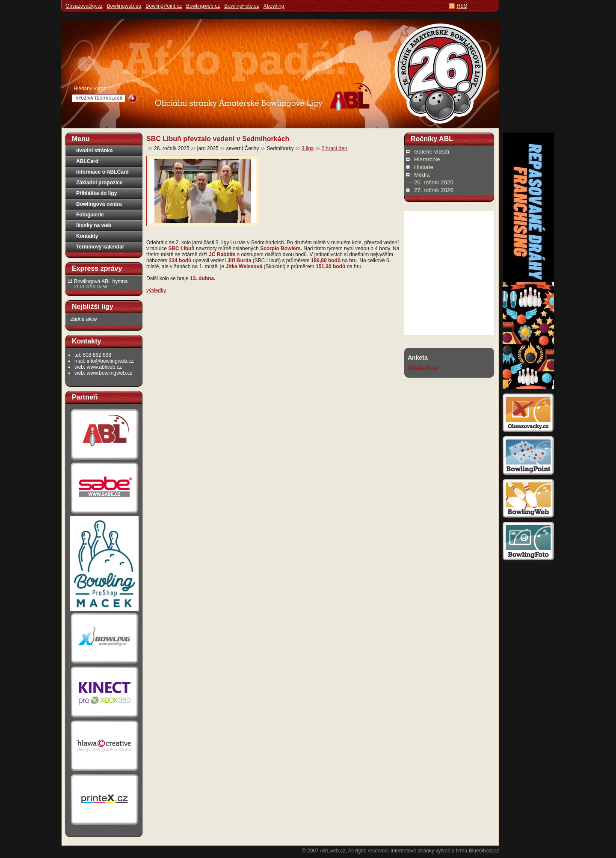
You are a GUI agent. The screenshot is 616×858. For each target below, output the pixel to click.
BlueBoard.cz (423, 367)
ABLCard (87, 161)
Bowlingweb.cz (203, 6)
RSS (462, 6)
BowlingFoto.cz (241, 6)
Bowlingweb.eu (124, 6)
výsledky (156, 290)
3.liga (308, 148)
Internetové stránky (412, 851)
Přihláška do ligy (96, 193)
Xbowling (274, 6)
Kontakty (87, 236)
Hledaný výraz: (90, 89)
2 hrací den (335, 148)
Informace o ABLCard (102, 172)
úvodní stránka (94, 151)
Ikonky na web (94, 225)
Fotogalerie (90, 215)
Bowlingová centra (99, 204)
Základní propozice (99, 183)
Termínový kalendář (100, 247)
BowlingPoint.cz (164, 6)
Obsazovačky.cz (84, 6)
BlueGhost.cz (484, 851)
